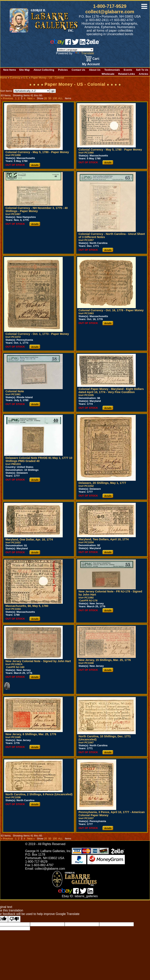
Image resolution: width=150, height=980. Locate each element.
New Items (10, 70)
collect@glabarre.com (110, 12)
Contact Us (78, 70)
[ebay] (57, 44)
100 (55, 98)
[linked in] (83, 44)
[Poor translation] (14, 919)
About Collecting (44, 70)
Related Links (127, 74)
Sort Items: (25, 91)
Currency (15, 78)
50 (50, 98)
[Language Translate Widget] (75, 50)
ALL (60, 98)
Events (128, 70)
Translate (84, 53)
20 (45, 98)
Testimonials (112, 70)
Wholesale (108, 74)
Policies (63, 70)
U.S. (26, 78)
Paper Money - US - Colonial (47, 78)
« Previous (7, 98)
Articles (144, 74)
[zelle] (93, 44)
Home (4, 78)
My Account (91, 64)
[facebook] (68, 44)
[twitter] (75, 44)
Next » (31, 98)
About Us (95, 70)
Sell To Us (142, 70)
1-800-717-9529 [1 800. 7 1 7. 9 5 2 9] (110, 6)
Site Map (24, 70)
